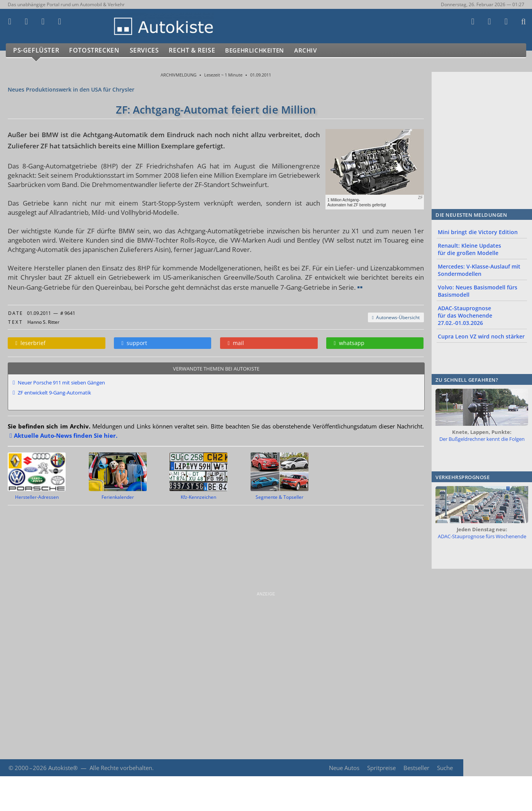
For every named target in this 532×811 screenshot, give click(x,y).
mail (236, 343)
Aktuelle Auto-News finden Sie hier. (66, 435)
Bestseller (416, 768)
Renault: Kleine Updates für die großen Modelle (469, 249)
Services (148, 50)
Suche (445, 768)
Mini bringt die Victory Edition (478, 232)
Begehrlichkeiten (264, 50)
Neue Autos (343, 768)
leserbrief (30, 343)
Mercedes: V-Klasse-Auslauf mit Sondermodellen (479, 270)
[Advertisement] (232, 651)
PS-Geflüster (37, 50)
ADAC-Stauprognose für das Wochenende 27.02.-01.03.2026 (465, 315)
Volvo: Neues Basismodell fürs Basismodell (478, 291)
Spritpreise (381, 768)
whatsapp (349, 343)
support (134, 343)
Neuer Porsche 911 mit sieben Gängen (61, 383)
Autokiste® (63, 768)
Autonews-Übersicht (396, 317)
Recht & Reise (197, 50)
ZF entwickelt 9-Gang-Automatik (54, 393)
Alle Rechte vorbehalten (121, 768)
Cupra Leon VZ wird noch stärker (481, 336)
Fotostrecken (96, 50)
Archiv (320, 50)
